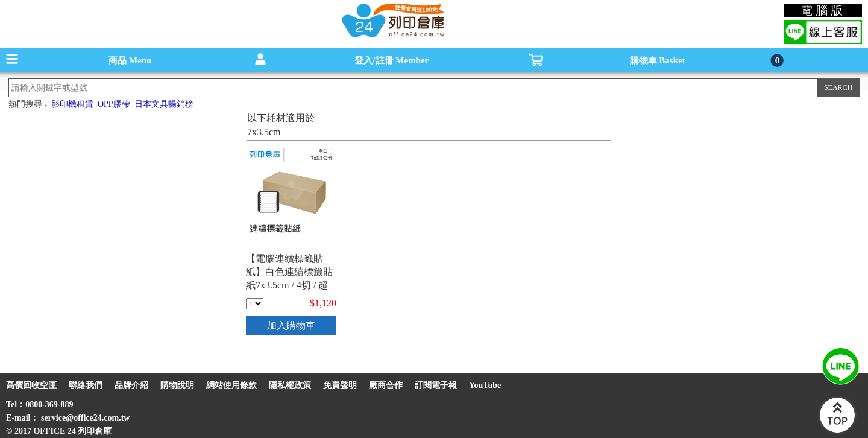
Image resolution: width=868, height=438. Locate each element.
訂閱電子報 (436, 385)
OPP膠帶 (114, 104)
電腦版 (823, 10)
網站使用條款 (231, 385)
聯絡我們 (86, 385)
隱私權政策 (290, 385)
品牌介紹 (131, 385)
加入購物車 (291, 325)
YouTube (485, 385)
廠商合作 (386, 385)
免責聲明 (340, 385)
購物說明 (177, 385)
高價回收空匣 (31, 385)
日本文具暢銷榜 (164, 104)
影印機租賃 (72, 104)
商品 (130, 60)
